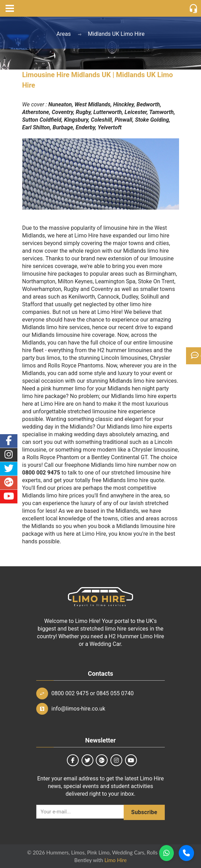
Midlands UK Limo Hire (116, 34)
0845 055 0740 (115, 693)
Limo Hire (116, 860)
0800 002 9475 (70, 693)
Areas (64, 34)
